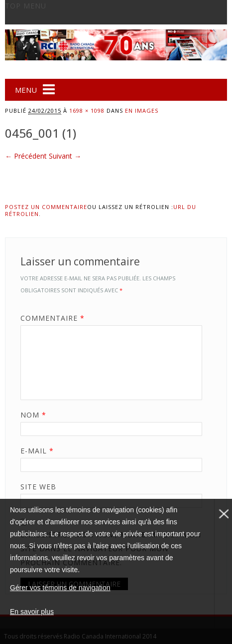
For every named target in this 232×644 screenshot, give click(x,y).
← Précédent (26, 156)
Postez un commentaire (46, 207)
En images (142, 110)
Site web (38, 487)
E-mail (41, 451)
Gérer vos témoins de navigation (60, 588)
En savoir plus (32, 612)
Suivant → (65, 156)
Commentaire (56, 318)
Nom (37, 415)
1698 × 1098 (87, 110)
